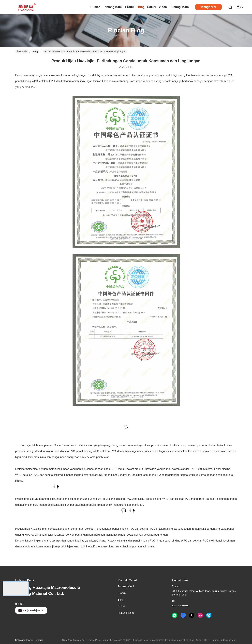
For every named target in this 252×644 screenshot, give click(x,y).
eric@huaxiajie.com (31, 610)
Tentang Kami (113, 7)
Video (163, 7)
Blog (141, 7)
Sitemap (39, 640)
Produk (130, 7)
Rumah (96, 7)
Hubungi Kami (179, 7)
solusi (152, 7)
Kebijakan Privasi (24, 640)
